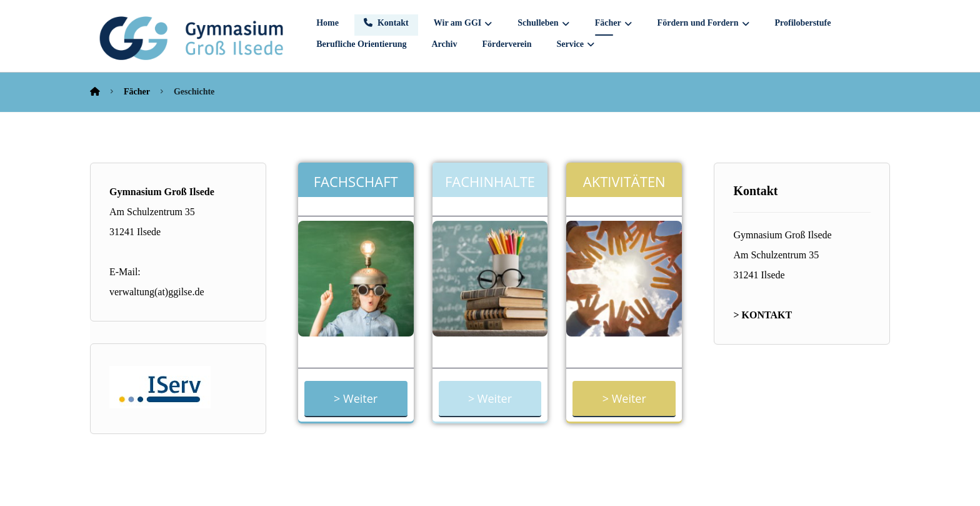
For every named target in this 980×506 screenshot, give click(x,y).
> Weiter (356, 398)
